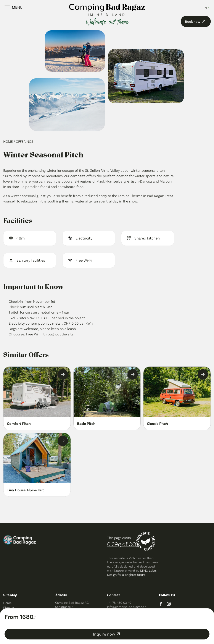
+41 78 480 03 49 (119, 602)
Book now (196, 21)
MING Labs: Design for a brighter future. (132, 572)
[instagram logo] (169, 604)
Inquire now (107, 634)
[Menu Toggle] (14, 7)
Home (8, 141)
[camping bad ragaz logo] (107, 8)
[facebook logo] (161, 604)
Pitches (9, 607)
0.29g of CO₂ (123, 544)
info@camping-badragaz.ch (127, 607)
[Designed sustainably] (146, 541)
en (205, 8)
